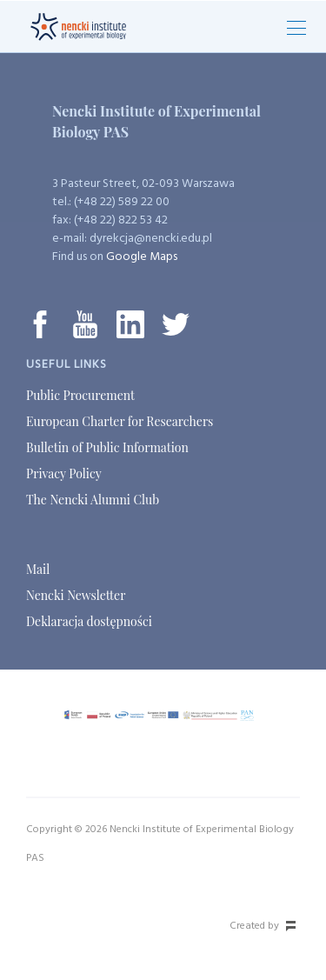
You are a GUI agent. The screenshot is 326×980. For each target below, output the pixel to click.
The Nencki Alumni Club (93, 500)
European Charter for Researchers (120, 421)
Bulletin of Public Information (107, 447)
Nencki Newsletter (76, 595)
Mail (38, 569)
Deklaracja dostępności (89, 621)
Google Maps (142, 257)
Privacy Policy (64, 473)
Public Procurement (80, 395)
